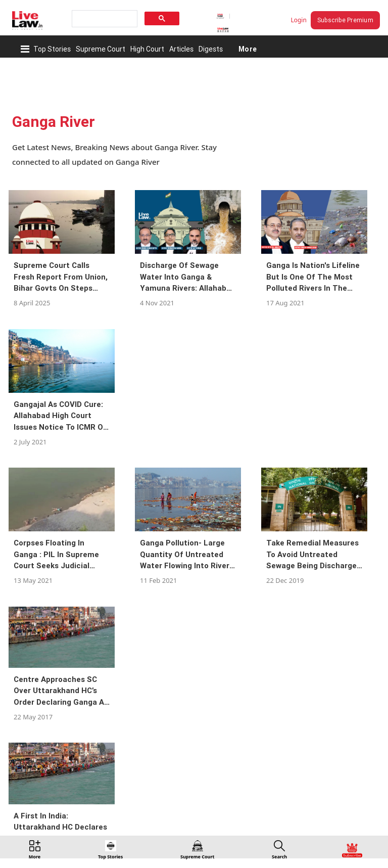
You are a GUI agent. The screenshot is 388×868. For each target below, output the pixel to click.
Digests (211, 49)
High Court (147, 49)
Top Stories (52, 49)
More (247, 49)
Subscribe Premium (345, 20)
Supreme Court (101, 49)
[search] (104, 19)
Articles (181, 49)
